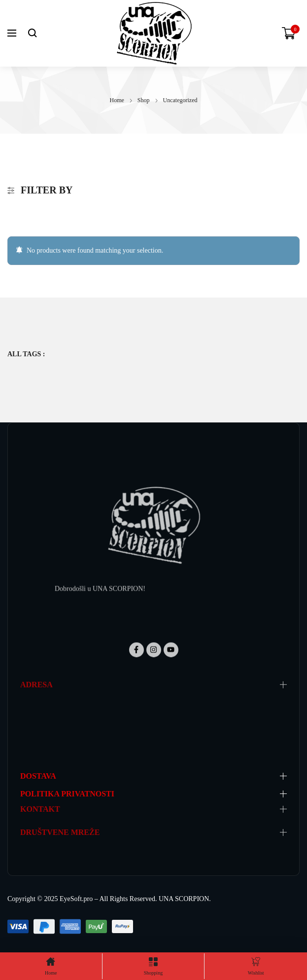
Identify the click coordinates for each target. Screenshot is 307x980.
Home (117, 100)
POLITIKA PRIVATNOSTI (67, 794)
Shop (144, 100)
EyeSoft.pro (76, 899)
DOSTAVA (38, 776)
